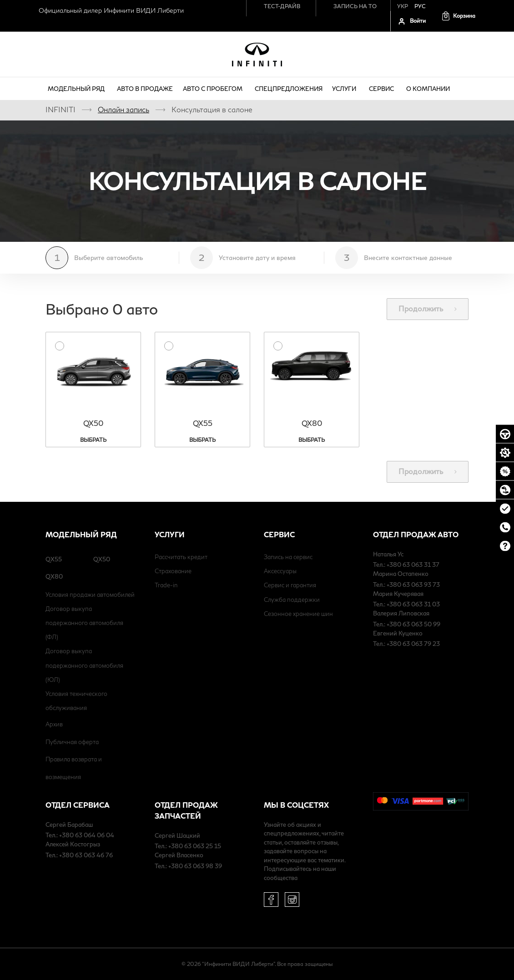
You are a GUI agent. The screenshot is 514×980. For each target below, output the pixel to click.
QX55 (54, 559)
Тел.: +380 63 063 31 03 (406, 604)
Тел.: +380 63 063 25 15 (188, 846)
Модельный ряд (78, 89)
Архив (54, 724)
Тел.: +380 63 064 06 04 (80, 835)
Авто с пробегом (214, 89)
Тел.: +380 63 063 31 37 (406, 565)
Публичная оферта (72, 742)
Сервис (383, 89)
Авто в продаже (145, 89)
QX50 (102, 559)
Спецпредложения (289, 89)
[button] (458, 16)
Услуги (345, 89)
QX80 (54, 576)
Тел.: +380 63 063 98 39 (188, 866)
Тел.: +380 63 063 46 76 (79, 855)
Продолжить (428, 308)
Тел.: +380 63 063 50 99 (407, 624)
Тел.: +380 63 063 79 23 (406, 644)
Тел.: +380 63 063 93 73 (406, 585)
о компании (429, 89)
